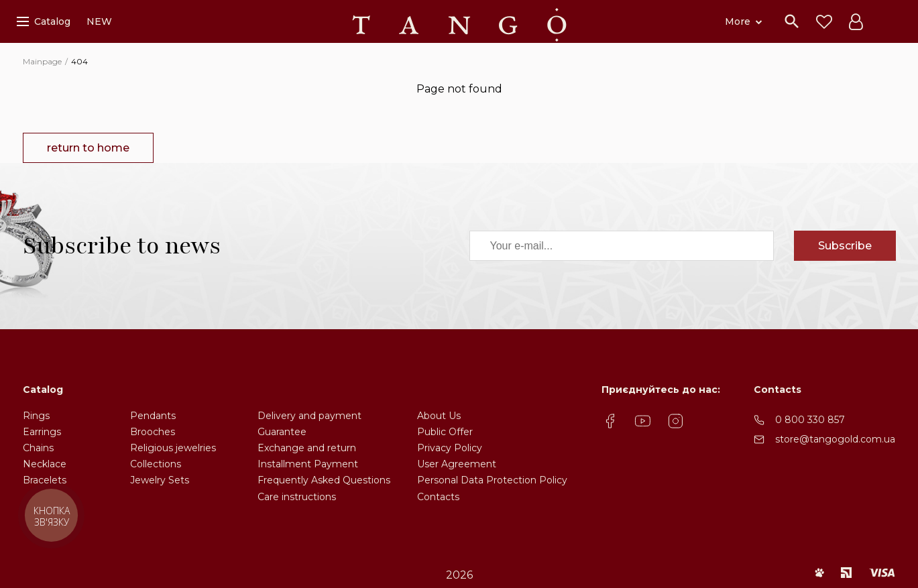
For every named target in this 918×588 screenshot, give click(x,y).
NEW (99, 21)
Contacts (438, 497)
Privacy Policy (450, 448)
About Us (439, 416)
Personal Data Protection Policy (492, 480)
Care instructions (297, 497)
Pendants (153, 416)
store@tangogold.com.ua (835, 439)
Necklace (45, 464)
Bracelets (45, 480)
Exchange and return (307, 448)
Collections (156, 464)
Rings (36, 416)
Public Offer (445, 432)
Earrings (42, 432)
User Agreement (457, 464)
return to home (88, 148)
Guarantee (282, 432)
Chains (38, 448)
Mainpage (42, 61)
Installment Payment (308, 464)
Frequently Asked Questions (324, 480)
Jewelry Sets (160, 480)
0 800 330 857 (810, 420)
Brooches (153, 432)
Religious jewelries (173, 448)
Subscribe (845, 246)
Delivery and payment (309, 416)
